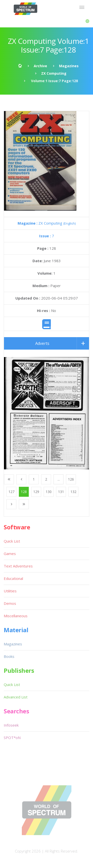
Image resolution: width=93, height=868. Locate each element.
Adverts (42, 343)
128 (24, 492)
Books (9, 656)
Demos (10, 603)
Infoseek (11, 725)
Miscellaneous (16, 616)
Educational (13, 578)
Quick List (12, 541)
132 (73, 492)
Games (10, 554)
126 (71, 479)
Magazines (69, 66)
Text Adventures (18, 566)
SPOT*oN (12, 738)
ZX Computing (54, 73)
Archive (40, 66)
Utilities (10, 591)
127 (11, 492)
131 (61, 492)
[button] (87, 21)
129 (36, 492)
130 (49, 492)
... (59, 479)
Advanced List (16, 697)
